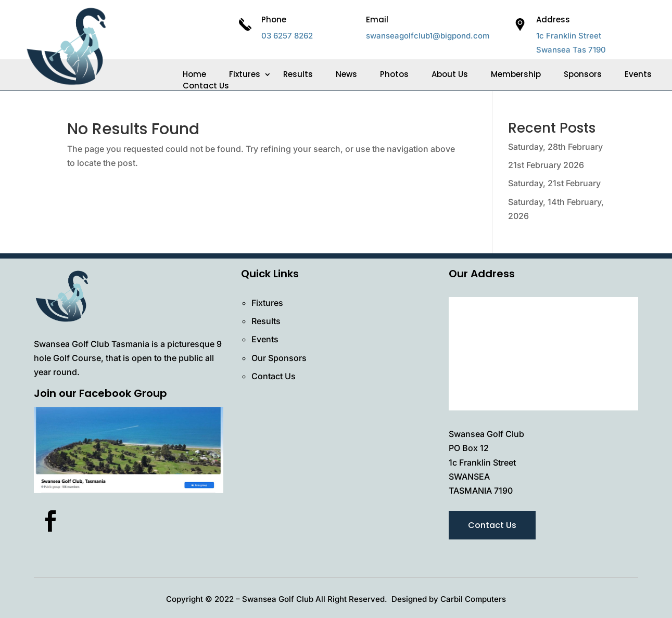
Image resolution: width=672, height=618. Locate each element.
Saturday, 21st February (554, 183)
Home (194, 74)
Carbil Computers (473, 599)
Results (298, 74)
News (346, 74)
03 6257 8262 (287, 36)
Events (638, 74)
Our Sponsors (279, 358)
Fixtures (245, 74)
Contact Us (206, 86)
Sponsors (583, 74)
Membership (516, 74)
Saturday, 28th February (555, 147)
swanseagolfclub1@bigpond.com (428, 36)
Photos (394, 74)
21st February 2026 (546, 165)
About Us (450, 74)
